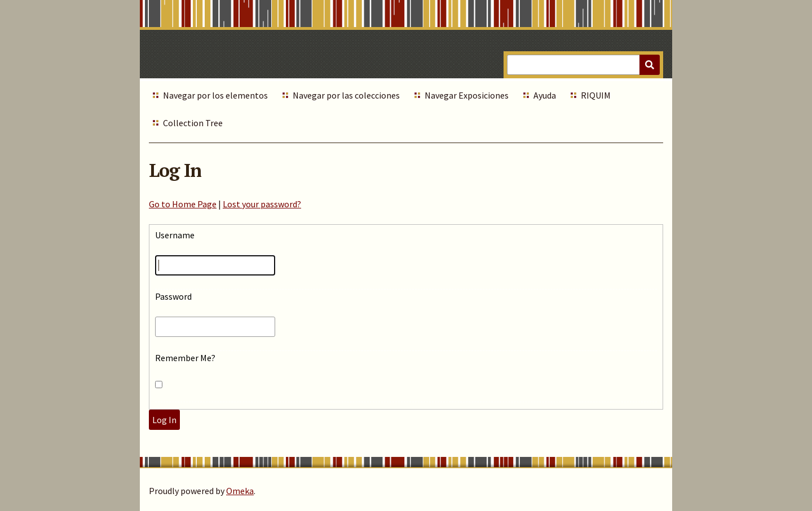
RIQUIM (596, 95)
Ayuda (545, 95)
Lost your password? (262, 204)
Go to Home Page (183, 204)
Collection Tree (193, 123)
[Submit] (650, 65)
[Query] (583, 65)
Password (173, 296)
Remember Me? (185, 358)
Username (175, 235)
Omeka (240, 491)
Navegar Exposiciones (467, 95)
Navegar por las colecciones (346, 95)
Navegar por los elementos (215, 95)
